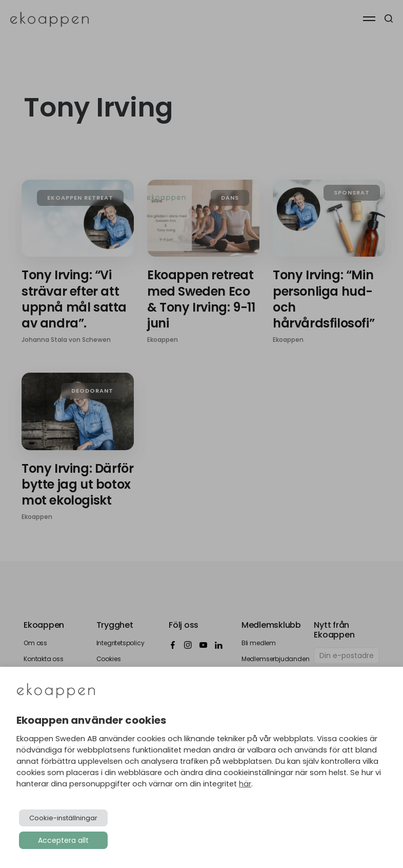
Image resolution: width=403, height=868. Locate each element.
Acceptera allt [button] (63, 840)
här (245, 784)
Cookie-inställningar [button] (63, 818)
